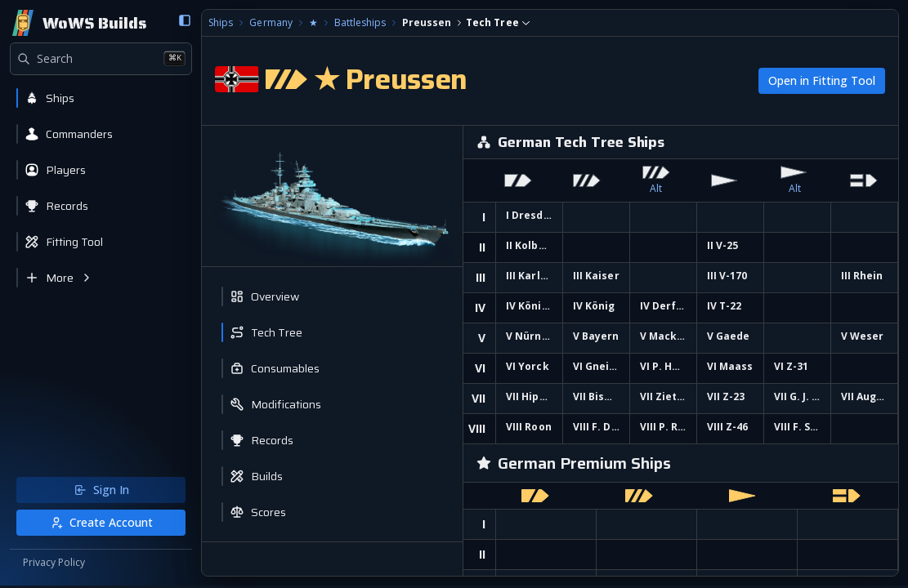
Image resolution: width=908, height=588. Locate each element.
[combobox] (495, 23)
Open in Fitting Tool (822, 80)
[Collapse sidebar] (182, 20)
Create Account (100, 525)
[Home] (78, 23)
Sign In (100, 492)
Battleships (357, 23)
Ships (218, 23)
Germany (268, 23)
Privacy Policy (54, 565)
